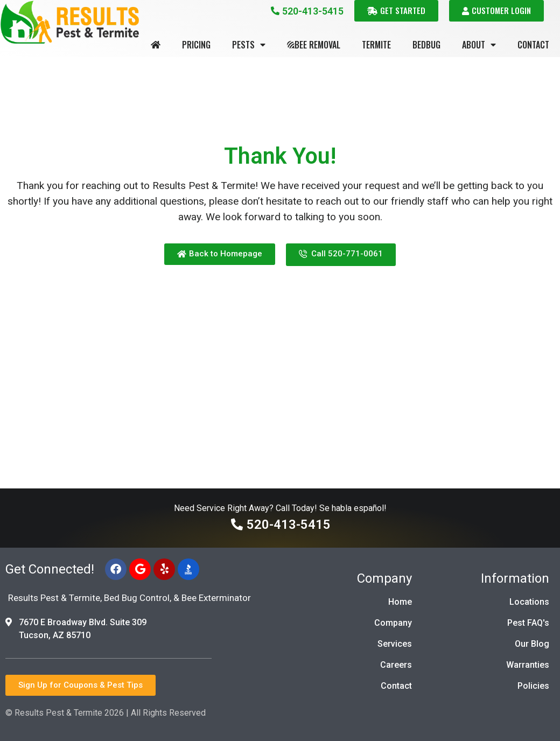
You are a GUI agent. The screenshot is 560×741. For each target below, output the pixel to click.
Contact (533, 45)
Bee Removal (314, 45)
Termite (376, 45)
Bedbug (426, 45)
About (479, 45)
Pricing (196, 45)
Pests (249, 45)
